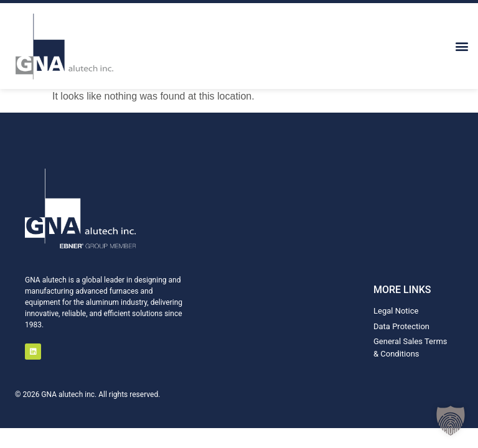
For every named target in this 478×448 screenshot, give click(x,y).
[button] (462, 46)
